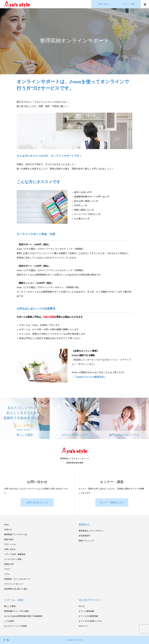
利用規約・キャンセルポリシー (18, 579)
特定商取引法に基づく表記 (16, 589)
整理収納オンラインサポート (91, 531)
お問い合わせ (10, 549)
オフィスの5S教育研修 (88, 616)
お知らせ (8, 530)
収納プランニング (86, 541)
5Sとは (82, 606)
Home (6, 525)
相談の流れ (9, 539)
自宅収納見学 (84, 536)
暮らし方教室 (10, 606)
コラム (7, 574)
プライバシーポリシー (14, 584)
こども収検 (9, 621)
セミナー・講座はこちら (112, 502)
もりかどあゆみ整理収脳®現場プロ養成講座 (23, 616)
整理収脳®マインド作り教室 (16, 611)
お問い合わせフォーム (37, 502)
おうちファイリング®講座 (15, 626)
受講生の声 (9, 564)
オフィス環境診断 (86, 611)
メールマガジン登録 (13, 559)
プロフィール (10, 544)
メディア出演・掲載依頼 (15, 554)
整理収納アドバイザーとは (16, 534)
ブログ (7, 569)
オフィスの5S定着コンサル (90, 621)
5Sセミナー (84, 626)
